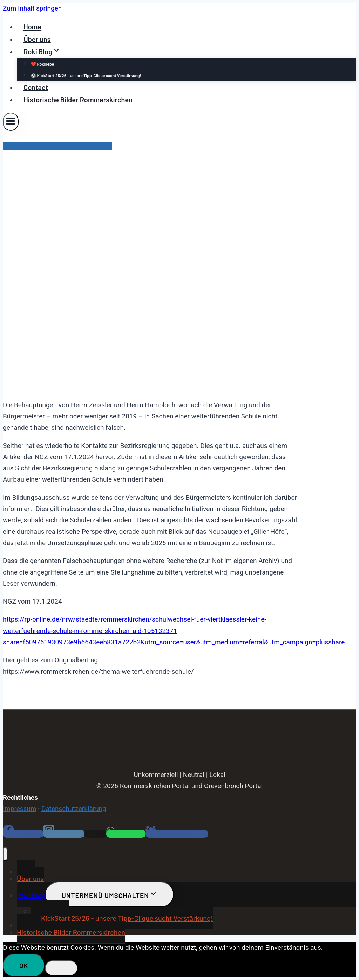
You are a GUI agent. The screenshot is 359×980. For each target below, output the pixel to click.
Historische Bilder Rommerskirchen (78, 100)
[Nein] (61, 968)
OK (24, 965)
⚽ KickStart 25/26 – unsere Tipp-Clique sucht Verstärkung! (86, 75)
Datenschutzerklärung (74, 809)
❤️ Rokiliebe (42, 64)
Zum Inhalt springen (32, 8)
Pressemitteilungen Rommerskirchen (57, 146)
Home (32, 27)
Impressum (20, 809)
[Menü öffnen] (11, 122)
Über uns (37, 39)
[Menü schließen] (5, 854)
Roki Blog (31, 895)
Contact (36, 87)
